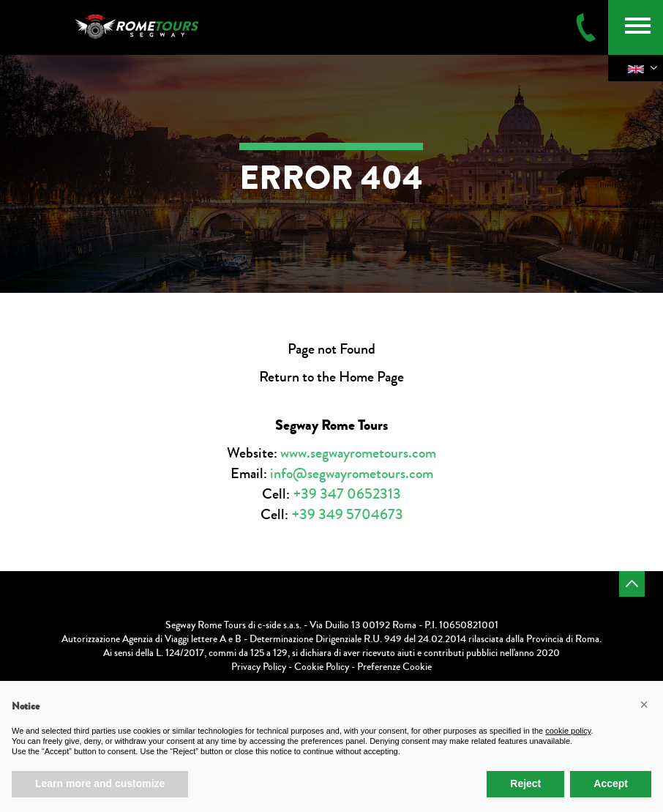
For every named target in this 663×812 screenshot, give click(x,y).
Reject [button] (525, 783)
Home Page (371, 377)
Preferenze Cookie (394, 667)
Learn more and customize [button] (100, 783)
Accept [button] (611, 783)
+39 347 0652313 (347, 494)
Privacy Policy (259, 667)
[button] (644, 704)
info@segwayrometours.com (352, 473)
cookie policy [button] (568, 731)
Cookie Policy (322, 667)
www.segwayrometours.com (358, 453)
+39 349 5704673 (347, 514)
